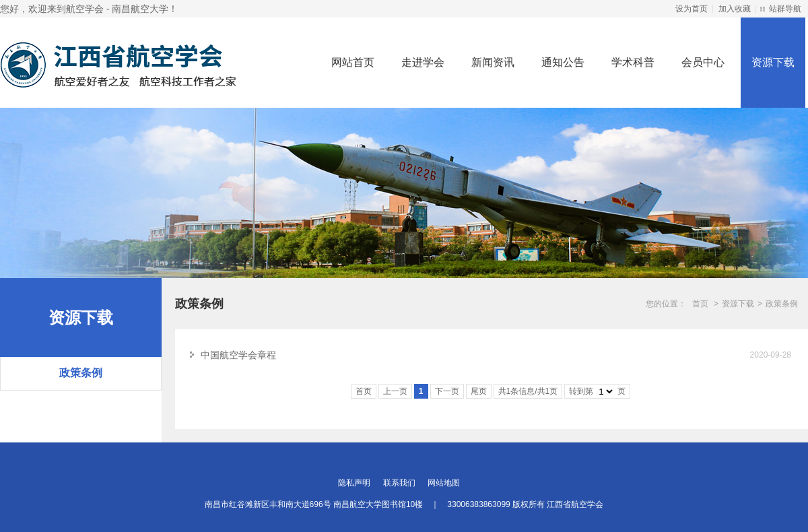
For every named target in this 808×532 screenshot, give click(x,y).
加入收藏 (735, 9)
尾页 (479, 391)
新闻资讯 (493, 62)
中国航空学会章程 (238, 355)
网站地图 (444, 483)
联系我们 (399, 483)
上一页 (395, 391)
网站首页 (353, 62)
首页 (700, 304)
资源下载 (773, 62)
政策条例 (81, 373)
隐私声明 (354, 483)
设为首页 (692, 9)
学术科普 (633, 62)
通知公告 (563, 62)
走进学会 (423, 62)
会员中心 (703, 62)
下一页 (447, 391)
